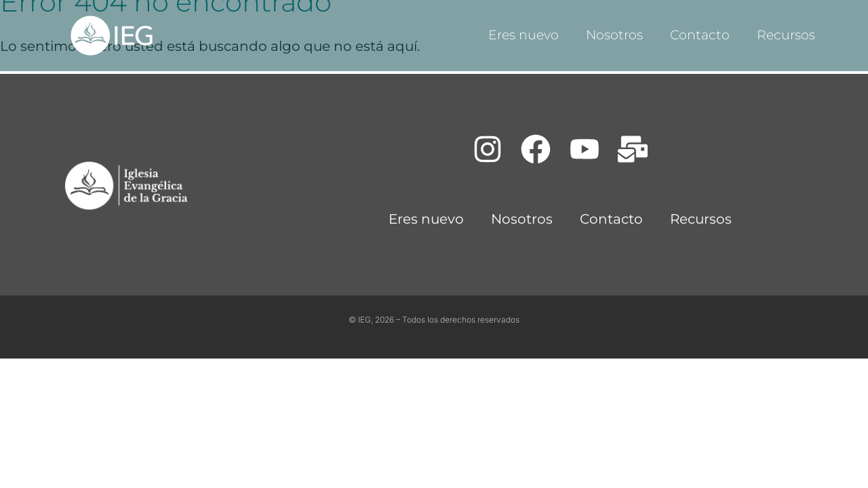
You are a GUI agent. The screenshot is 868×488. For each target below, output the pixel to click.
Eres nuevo (524, 35)
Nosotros (614, 35)
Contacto (700, 35)
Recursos (786, 35)
